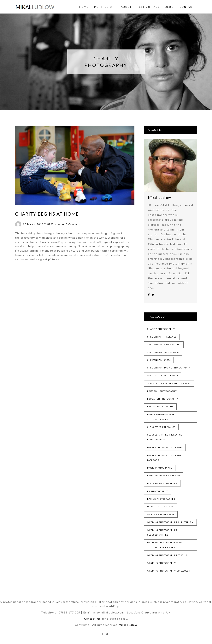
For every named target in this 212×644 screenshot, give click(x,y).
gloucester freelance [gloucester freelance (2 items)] (161, 427)
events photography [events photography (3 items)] (160, 407)
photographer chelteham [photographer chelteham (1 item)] (164, 476)
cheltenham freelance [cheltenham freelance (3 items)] (162, 337)
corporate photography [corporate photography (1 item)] (163, 376)
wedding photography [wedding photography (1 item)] (162, 563)
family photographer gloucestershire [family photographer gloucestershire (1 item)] (161, 417)
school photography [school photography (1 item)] (161, 507)
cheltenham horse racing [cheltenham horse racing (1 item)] (164, 345)
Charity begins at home (47, 214)
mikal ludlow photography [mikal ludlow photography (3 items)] (165, 447)
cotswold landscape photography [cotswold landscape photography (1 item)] (169, 383)
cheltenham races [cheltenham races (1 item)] (159, 360)
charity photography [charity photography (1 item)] (161, 329)
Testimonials (148, 7)
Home (84, 7)
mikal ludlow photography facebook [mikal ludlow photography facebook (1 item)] (165, 458)
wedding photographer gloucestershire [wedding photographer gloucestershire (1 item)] (162, 532)
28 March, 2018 (33, 224)
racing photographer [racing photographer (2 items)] (161, 499)
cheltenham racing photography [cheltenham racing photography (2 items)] (169, 368)
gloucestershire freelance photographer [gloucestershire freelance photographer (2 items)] (165, 437)
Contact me (93, 619)
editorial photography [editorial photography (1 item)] (162, 391)
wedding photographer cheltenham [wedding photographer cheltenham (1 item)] (170, 522)
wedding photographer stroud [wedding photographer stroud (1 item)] (167, 555)
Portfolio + (105, 7)
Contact (187, 7)
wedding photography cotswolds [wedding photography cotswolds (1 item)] (169, 571)
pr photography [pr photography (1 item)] (158, 491)
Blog (169, 7)
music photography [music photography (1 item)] (160, 468)
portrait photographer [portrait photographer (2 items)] (162, 483)
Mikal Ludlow (159, 197)
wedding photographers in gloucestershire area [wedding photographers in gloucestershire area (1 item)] (165, 545)
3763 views (55, 224)
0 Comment (73, 224)
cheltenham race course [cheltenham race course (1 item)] (163, 352)
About (126, 7)
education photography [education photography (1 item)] (163, 399)
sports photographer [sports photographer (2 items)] (161, 514)
